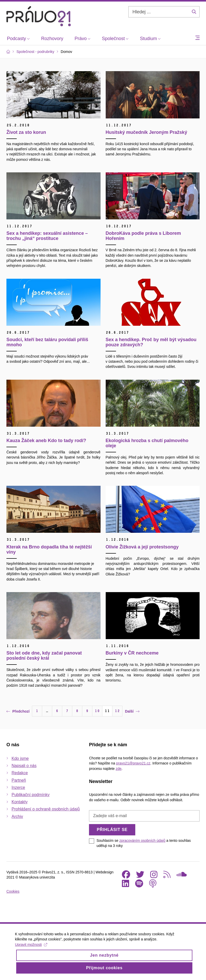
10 (97, 711)
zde (119, 769)
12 (117, 711)
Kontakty (20, 802)
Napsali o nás (24, 766)
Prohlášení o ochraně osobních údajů (46, 809)
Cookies (13, 891)
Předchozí (18, 711)
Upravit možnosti (32, 945)
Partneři (19, 780)
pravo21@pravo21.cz (133, 763)
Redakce (20, 773)
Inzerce (18, 787)
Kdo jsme (20, 758)
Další (132, 711)
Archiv (17, 816)
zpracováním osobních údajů (142, 841)
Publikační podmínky (31, 795)
